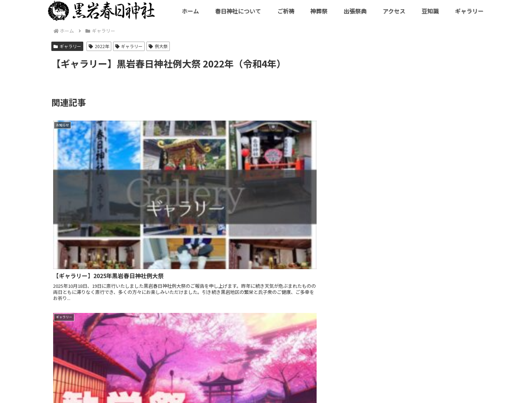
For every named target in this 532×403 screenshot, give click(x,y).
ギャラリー (67, 46)
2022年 (99, 46)
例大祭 (158, 46)
